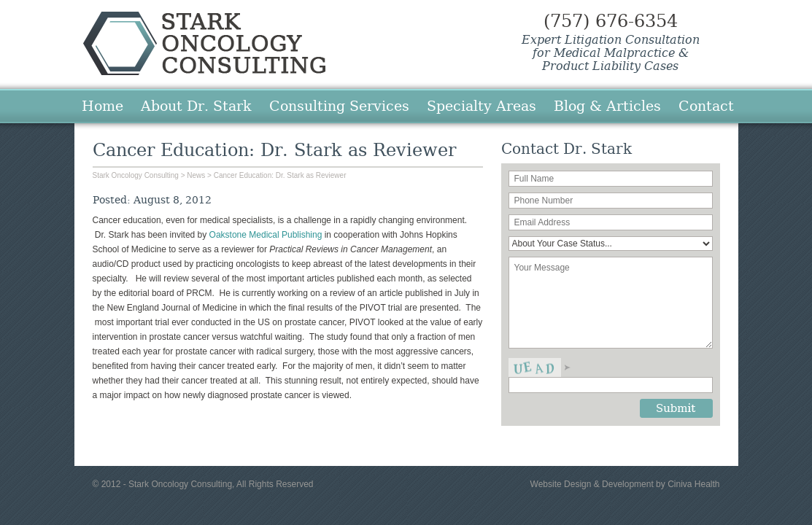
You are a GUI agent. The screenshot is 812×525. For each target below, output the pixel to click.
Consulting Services (339, 106)
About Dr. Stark (196, 106)
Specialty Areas (482, 106)
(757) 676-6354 (611, 21)
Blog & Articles (607, 106)
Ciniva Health (693, 484)
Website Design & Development (592, 484)
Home (103, 106)
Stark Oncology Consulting (204, 43)
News (196, 175)
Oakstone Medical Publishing (266, 235)
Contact (706, 106)
